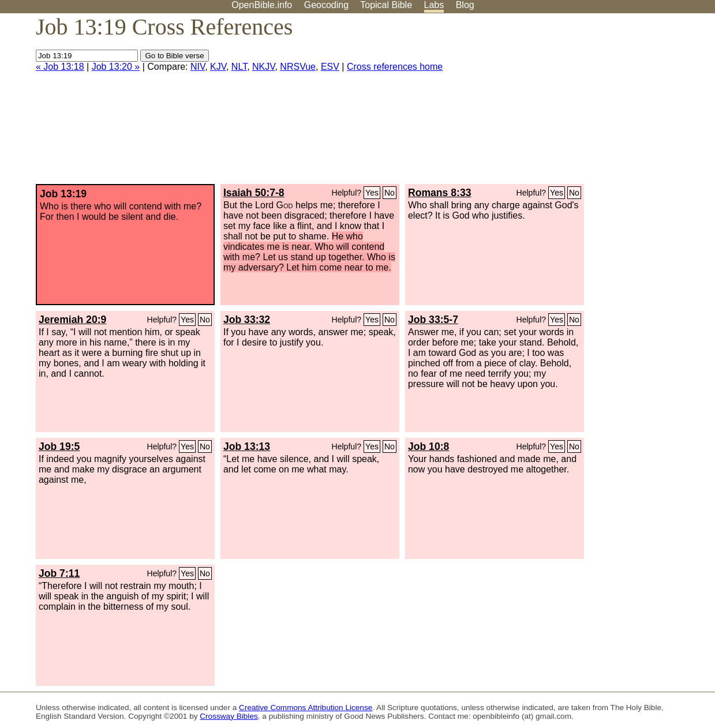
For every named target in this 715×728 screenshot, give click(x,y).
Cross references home (395, 67)
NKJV (263, 67)
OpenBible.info (262, 5)
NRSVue (298, 67)
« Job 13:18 (60, 67)
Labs (434, 5)
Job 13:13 (247, 446)
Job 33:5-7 (433, 320)
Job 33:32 (247, 320)
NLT (239, 67)
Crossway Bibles (229, 716)
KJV (218, 67)
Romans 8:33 (440, 193)
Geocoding (326, 5)
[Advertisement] (598, 103)
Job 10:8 (428, 446)
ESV (330, 67)
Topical (386, 5)
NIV (198, 67)
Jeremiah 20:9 (72, 320)
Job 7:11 (59, 573)
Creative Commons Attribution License (306, 708)
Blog (465, 5)
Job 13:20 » (116, 67)
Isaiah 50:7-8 (254, 193)
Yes (372, 193)
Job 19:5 (59, 446)
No (390, 193)
